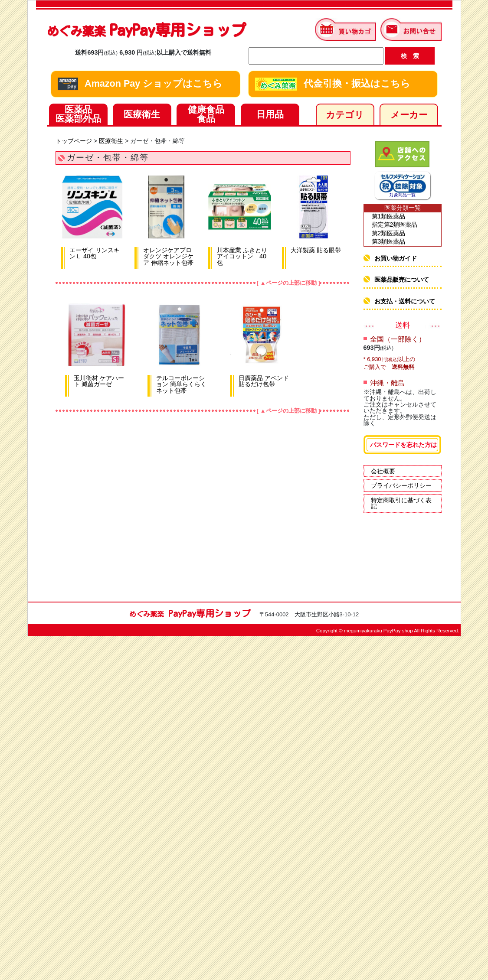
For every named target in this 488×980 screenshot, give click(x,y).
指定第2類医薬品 (395, 225)
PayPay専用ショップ (146, 30)
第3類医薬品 (389, 241)
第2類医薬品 (389, 233)
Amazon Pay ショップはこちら (140, 84)
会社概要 (383, 471)
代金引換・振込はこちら (333, 84)
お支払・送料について (405, 301)
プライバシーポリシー (401, 485)
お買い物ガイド (396, 258)
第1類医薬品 (389, 216)
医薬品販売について (402, 280)
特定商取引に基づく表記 (401, 503)
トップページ (74, 141)
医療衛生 (111, 141)
